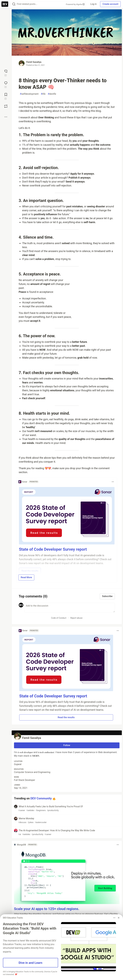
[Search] (14, 4)
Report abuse (76, 618)
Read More (26, 577)
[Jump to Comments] (6, 84)
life (43, 94)
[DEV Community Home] (5, 4)
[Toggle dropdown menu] (113, 482)
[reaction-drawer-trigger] (6, 73)
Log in (93, 4)
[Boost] (6, 106)
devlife (52, 94)
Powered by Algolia (75, 4)
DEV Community (41, 798)
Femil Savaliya (34, 62)
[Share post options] (6, 117)
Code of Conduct (59, 618)
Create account (110, 4)
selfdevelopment (29, 94)
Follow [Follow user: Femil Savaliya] (67, 745)
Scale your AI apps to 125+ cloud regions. (47, 909)
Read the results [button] (66, 717)
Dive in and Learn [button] (30, 963)
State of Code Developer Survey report (53, 696)
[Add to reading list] (6, 96)
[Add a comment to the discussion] (70, 608)
